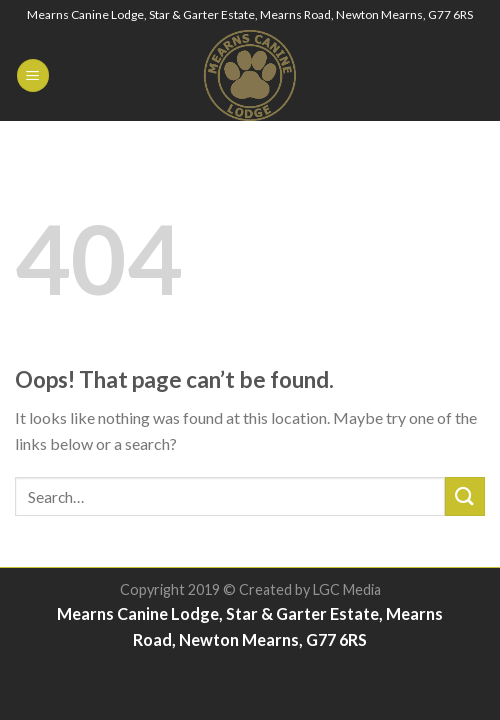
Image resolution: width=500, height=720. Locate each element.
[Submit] (465, 496)
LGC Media (347, 589)
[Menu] (33, 75)
